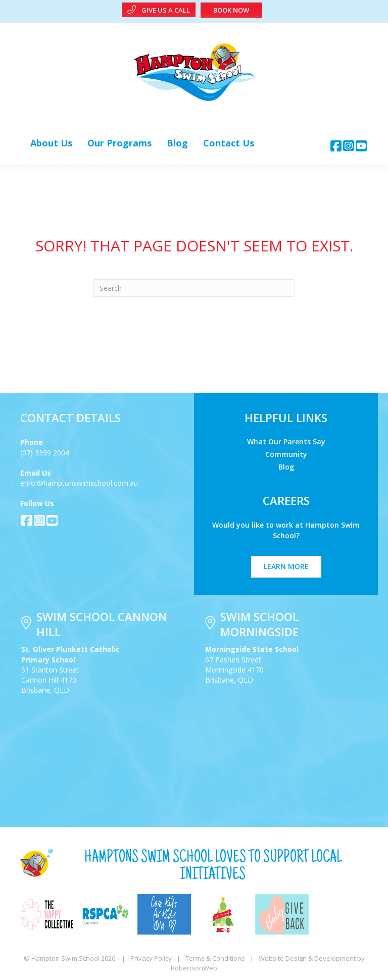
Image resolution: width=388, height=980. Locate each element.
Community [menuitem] (286, 454)
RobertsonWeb (194, 968)
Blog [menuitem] (286, 466)
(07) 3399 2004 (45, 453)
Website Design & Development (307, 958)
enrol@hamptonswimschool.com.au (79, 483)
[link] (51, 143)
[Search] (194, 288)
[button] (336, 146)
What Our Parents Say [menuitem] (286, 441)
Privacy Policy (151, 958)
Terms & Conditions (215, 958)
